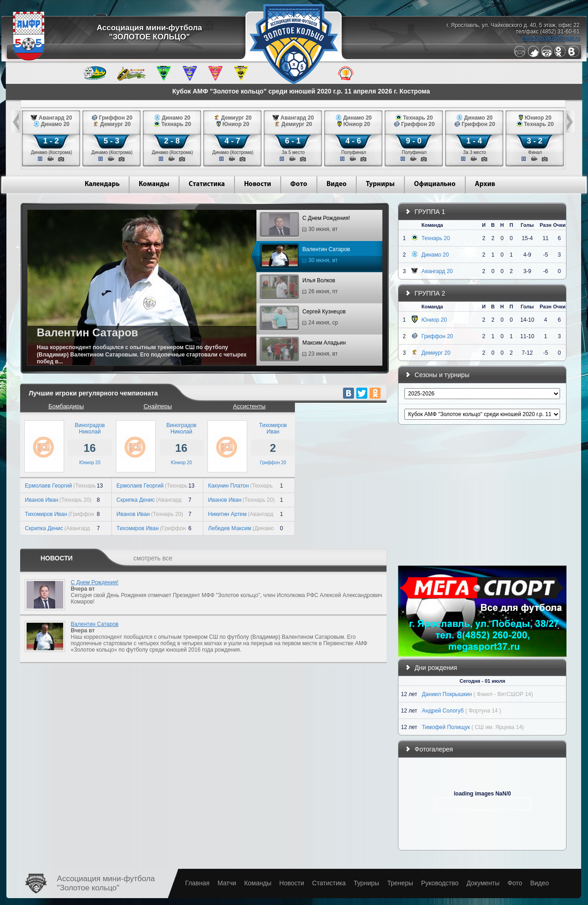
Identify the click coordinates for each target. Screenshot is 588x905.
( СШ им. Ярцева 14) (498, 727)
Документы (483, 883)
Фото (299, 184)
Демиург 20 (436, 353)
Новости (258, 184)
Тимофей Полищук (446, 727)
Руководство (440, 883)
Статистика (207, 184)
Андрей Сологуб (443, 711)
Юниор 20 (90, 463)
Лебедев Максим (229, 528)
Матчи (227, 883)
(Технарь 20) (76, 500)
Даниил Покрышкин (447, 694)
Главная (197, 883)
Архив (485, 184)
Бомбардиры (66, 406)
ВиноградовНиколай (90, 428)
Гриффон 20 (273, 463)
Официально (435, 184)
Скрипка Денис (44, 528)
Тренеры (400, 883)
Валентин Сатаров (306, 256)
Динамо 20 (435, 255)
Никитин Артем (227, 514)
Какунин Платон (228, 486)
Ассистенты (249, 406)
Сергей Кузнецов (304, 318)
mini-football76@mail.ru (550, 38)
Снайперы (158, 406)
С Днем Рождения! (306, 225)
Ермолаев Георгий (48, 486)
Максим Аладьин (304, 350)
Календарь (102, 184)
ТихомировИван (273, 428)
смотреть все (153, 558)
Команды (154, 184)
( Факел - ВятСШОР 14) (503, 694)
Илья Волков (300, 287)
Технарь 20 (436, 238)
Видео (337, 184)
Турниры (380, 184)
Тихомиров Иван (46, 514)
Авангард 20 (437, 271)
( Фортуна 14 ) (483, 711)
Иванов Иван (41, 500)
